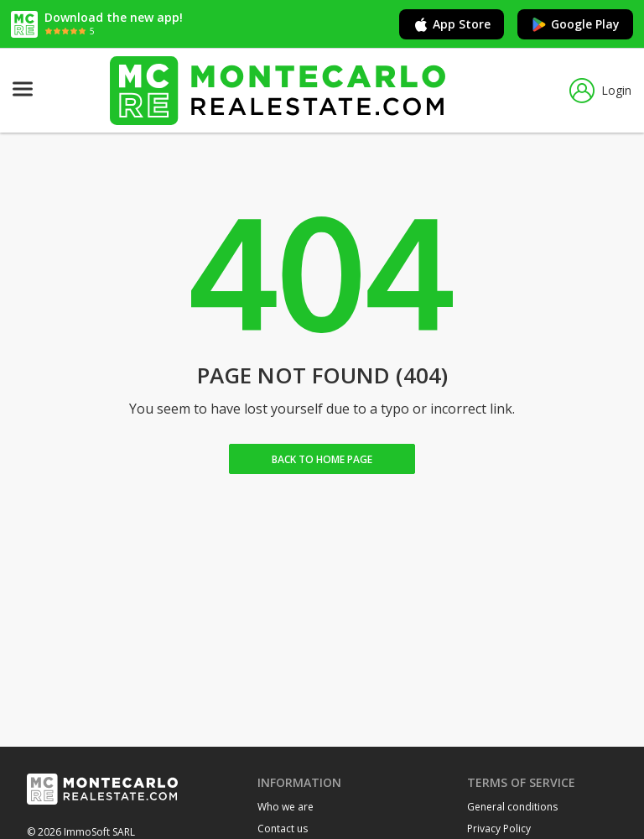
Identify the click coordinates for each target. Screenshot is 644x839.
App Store (452, 24)
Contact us (283, 829)
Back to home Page (322, 459)
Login (600, 91)
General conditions (512, 807)
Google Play (575, 24)
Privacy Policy (499, 829)
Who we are (286, 807)
